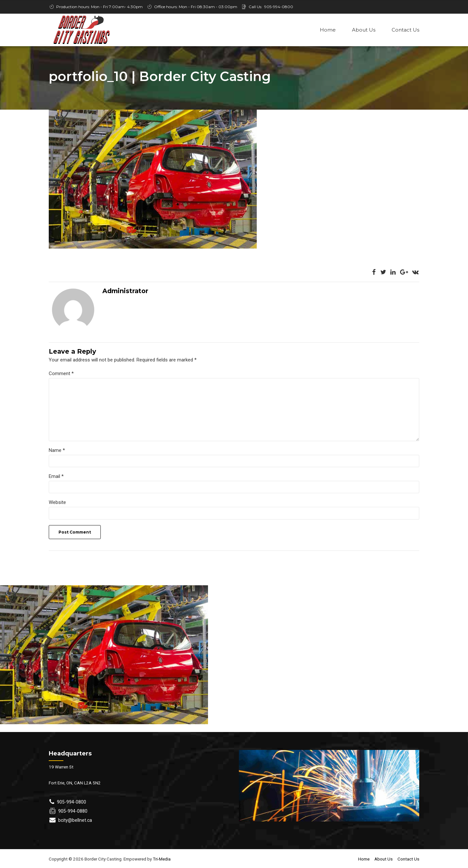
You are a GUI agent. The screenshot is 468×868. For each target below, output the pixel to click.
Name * (57, 451)
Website (57, 503)
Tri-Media (161, 860)
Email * (56, 477)
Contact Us (405, 30)
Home (328, 30)
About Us (364, 30)
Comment (61, 374)
